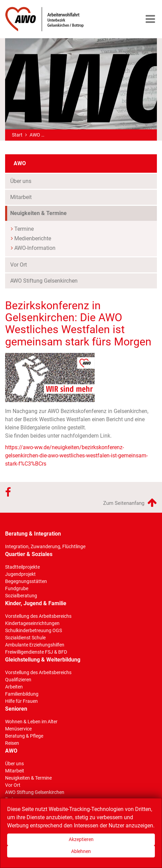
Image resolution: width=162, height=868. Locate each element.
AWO (35, 135)
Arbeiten (14, 687)
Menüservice (18, 729)
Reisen (12, 743)
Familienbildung (22, 694)
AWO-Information (35, 248)
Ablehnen (81, 851)
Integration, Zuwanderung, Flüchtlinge (45, 546)
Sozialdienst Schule (25, 638)
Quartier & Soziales (29, 554)
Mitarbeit (21, 197)
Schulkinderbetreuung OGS (34, 630)
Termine (24, 229)
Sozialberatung (21, 596)
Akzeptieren (81, 839)
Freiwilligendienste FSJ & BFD (36, 652)
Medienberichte (33, 238)
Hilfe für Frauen (21, 701)
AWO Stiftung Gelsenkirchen (44, 281)
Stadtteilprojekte (22, 567)
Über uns (21, 181)
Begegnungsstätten (26, 581)
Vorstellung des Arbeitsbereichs (38, 616)
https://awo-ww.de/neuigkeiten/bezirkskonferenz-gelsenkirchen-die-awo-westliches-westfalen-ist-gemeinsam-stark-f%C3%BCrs (76, 456)
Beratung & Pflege (24, 736)
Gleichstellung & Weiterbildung (43, 660)
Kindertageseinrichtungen (32, 623)
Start (17, 135)
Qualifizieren (18, 680)
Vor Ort (19, 265)
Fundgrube (17, 588)
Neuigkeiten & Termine (38, 213)
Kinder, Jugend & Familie (36, 603)
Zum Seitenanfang (130, 502)
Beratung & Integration (33, 534)
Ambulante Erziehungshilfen (35, 645)
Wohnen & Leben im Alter (31, 722)
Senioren (16, 709)
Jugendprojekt (20, 574)
